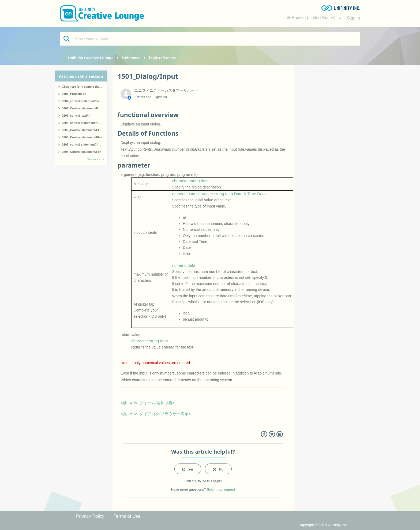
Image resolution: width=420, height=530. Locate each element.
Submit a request (221, 489)
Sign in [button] (353, 18)
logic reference (163, 58)
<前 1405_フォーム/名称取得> (148, 403)
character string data (190, 181)
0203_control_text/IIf (76, 116)
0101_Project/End (74, 94)
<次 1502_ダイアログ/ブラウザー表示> (156, 414)
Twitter (272, 434)
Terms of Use (127, 516)
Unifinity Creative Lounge (91, 58)
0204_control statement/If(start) (84, 123)
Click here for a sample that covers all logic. (85, 87)
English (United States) (312, 18)
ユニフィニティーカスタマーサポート (166, 90)
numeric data (184, 194)
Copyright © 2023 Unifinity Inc (322, 525)
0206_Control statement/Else (82, 137)
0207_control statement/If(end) (83, 144)
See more (94, 159)
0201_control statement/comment (85, 101)
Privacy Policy (90, 516)
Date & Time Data (250, 194)
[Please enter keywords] (210, 39)
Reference (131, 58)
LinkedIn (280, 434)
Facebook (264, 434)
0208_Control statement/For (81, 152)
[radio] (188, 469)
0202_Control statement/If (80, 108)
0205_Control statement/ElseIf (83, 130)
